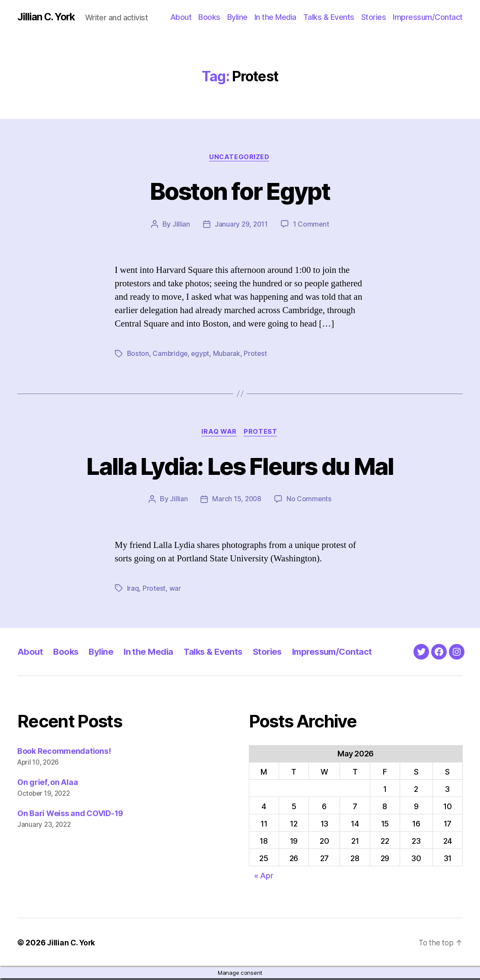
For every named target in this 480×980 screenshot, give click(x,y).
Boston (138, 355)
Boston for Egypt (240, 191)
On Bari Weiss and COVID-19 (70, 815)
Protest (258, 355)
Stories (374, 17)
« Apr (264, 877)
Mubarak (229, 355)
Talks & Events (329, 17)
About (181, 17)
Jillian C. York (48, 17)
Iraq (133, 590)
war (175, 590)
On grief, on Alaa (48, 784)
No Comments (310, 501)
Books (209, 17)
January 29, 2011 (241, 225)
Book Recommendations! (64, 753)
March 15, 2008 (237, 501)
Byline (237, 17)
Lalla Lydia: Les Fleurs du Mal (240, 466)
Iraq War (219, 433)
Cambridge (171, 355)
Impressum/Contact (428, 17)
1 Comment (312, 225)
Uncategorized (240, 158)
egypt (202, 355)
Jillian (180, 225)
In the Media (275, 17)
